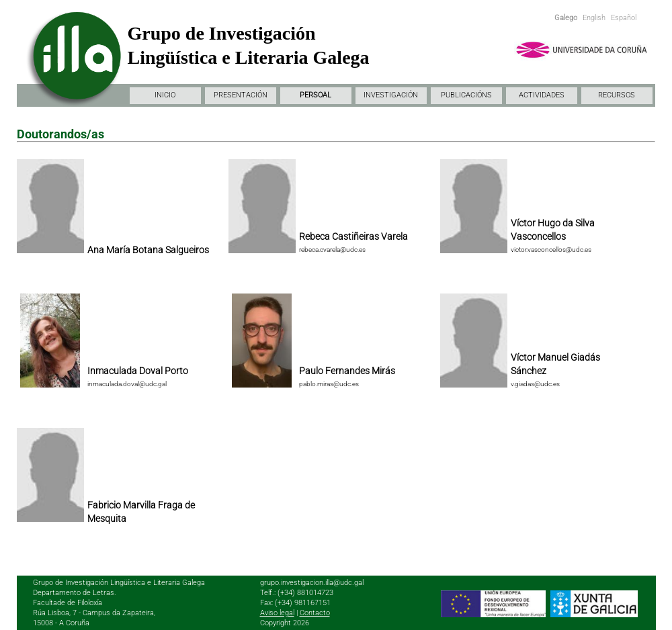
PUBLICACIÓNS (466, 95)
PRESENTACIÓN (241, 95)
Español (624, 18)
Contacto (315, 613)
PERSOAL (316, 95)
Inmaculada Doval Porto (138, 371)
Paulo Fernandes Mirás (347, 371)
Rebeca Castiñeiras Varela (353, 236)
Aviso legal (277, 613)
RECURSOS (617, 95)
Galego (566, 18)
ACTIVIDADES (542, 95)
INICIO (165, 95)
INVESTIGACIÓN (391, 95)
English (594, 18)
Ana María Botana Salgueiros (148, 250)
